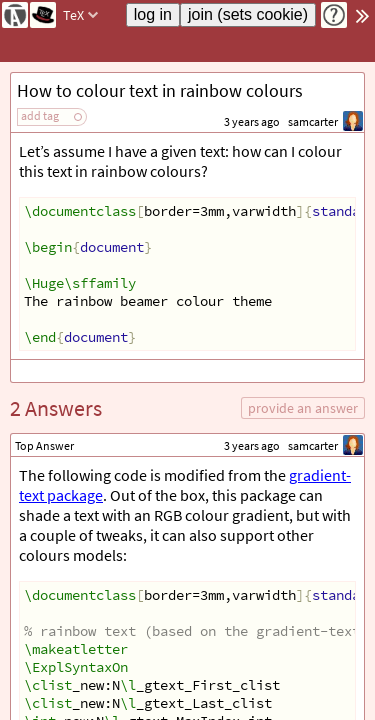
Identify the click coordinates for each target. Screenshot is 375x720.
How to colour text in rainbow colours (160, 90)
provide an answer (303, 408)
